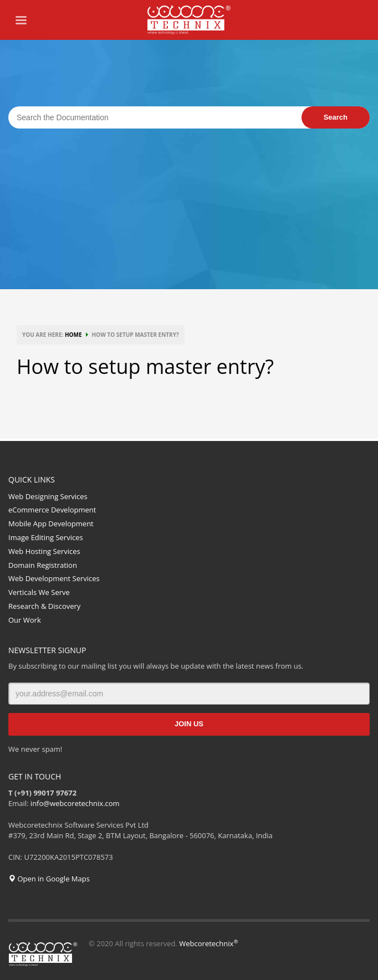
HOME (73, 335)
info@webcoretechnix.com (75, 803)
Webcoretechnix (208, 943)
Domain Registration (43, 565)
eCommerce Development (52, 510)
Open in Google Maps (49, 879)
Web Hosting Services (44, 551)
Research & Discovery (44, 606)
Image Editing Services (46, 537)
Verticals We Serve (39, 592)
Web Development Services (54, 578)
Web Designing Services (48, 496)
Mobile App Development (51, 524)
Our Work (25, 620)
